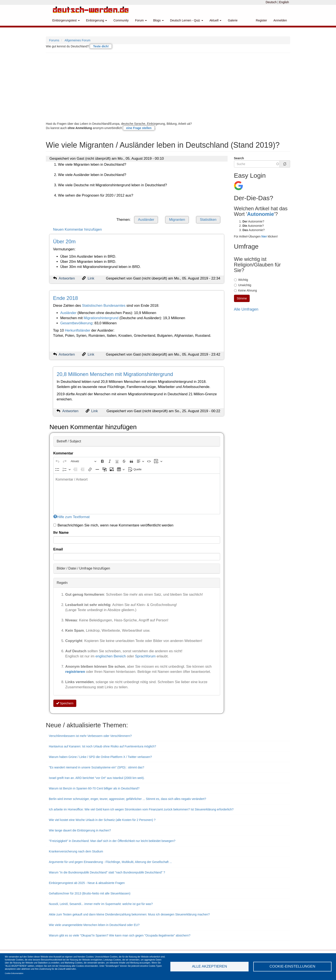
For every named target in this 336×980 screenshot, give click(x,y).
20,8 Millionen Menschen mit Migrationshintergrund (115, 374)
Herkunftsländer (78, 330)
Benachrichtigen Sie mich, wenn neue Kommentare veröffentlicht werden (113, 525)
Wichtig (241, 280)
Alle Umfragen (246, 309)
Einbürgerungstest (66, 20)
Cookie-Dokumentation (14, 973)
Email (58, 549)
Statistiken (208, 220)
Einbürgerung (97, 20)
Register (261, 20)
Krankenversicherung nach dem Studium (76, 851)
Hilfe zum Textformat (72, 517)
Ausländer (146, 220)
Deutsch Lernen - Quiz (187, 20)
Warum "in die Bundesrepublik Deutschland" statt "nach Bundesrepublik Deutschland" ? (107, 872)
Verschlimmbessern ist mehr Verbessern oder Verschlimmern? (90, 736)
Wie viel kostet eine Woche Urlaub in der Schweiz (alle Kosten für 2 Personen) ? (102, 820)
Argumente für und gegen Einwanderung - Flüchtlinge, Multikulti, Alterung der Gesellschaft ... (110, 862)
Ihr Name (61, 533)
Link (91, 278)
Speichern (65, 703)
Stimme (242, 298)
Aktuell (216, 20)
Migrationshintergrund (101, 318)
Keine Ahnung (245, 290)
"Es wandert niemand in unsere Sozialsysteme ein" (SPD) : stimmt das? (97, 767)
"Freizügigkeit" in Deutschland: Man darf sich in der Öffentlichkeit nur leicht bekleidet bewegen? (112, 841)
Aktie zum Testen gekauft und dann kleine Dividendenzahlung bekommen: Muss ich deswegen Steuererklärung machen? (129, 914)
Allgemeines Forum (77, 40)
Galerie (233, 20)
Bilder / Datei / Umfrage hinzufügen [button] (83, 568)
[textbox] (137, 494)
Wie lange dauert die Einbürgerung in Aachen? (80, 830)
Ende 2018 (66, 298)
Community (121, 20)
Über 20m (64, 241)
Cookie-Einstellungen (292, 966)
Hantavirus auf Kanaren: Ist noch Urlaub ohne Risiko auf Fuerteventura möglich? (102, 746)
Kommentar (63, 453)
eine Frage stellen (139, 128)
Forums (54, 40)
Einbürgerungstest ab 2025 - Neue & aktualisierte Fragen (87, 883)
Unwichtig (243, 285)
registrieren (76, 672)
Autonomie (260, 214)
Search (239, 158)
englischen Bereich (111, 656)
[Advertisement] (168, 87)
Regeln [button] (62, 583)
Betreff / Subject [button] (69, 441)
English (284, 2)
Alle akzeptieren (209, 966)
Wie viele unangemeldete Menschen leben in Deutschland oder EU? (94, 925)
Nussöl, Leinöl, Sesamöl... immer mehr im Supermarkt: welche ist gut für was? (101, 904)
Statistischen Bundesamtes (104, 306)
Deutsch (271, 2)
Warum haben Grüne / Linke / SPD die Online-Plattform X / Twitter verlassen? (100, 757)
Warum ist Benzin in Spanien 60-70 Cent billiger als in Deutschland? (94, 788)
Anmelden (280, 20)
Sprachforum (146, 656)
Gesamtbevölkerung (76, 323)
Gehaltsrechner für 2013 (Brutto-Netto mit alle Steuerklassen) (90, 893)
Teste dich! (101, 46)
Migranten (177, 220)
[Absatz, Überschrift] (84, 461)
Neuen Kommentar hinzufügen (78, 229)
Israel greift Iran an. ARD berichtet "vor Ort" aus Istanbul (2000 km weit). (97, 778)
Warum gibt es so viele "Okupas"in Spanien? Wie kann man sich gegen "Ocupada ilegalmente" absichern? (120, 935)
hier (264, 236)
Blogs (158, 20)
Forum (141, 20)
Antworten (67, 278)
